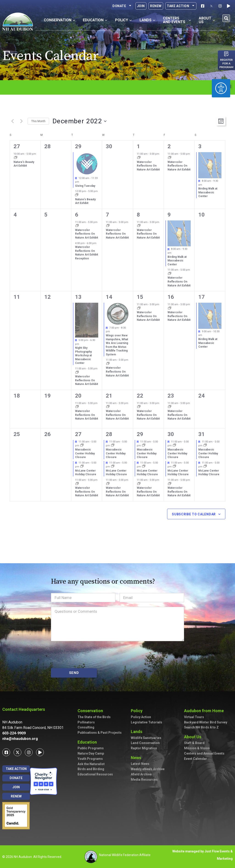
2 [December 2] (169, 146)
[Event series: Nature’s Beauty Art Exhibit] (16, 158)
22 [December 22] (140, 396)
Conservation (91, 711)
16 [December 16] (171, 297)
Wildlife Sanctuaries (146, 738)
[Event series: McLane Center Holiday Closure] (82, 467)
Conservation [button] (59, 20)
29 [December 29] (140, 434)
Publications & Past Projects (100, 733)
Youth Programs (90, 759)
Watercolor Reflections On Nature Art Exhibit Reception (87, 253)
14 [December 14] (109, 297)
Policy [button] (123, 20)
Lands (138, 732)
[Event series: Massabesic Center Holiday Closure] (82, 446)
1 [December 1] (138, 146)
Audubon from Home (205, 711)
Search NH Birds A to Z (201, 727)
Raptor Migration (144, 748)
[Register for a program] (227, 54)
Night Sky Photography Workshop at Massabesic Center (83, 355)
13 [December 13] (78, 297)
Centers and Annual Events (204, 753)
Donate (122, 6)
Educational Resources (95, 774)
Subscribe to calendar (194, 514)
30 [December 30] (171, 434)
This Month (38, 121)
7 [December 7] (107, 215)
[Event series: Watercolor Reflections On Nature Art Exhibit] (139, 158)
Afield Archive (141, 774)
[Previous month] (12, 121)
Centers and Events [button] (177, 20)
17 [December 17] (201, 297)
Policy (138, 711)
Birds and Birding (91, 769)
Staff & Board (194, 743)
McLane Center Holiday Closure (86, 473)
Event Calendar (196, 759)
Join (141, 6)
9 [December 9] (169, 215)
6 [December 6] (77, 215)
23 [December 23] (171, 396)
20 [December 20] (78, 396)
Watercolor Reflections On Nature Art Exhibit (148, 166)
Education (88, 742)
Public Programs (91, 748)
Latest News (140, 764)
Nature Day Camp (91, 753)
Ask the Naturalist (91, 764)
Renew (156, 6)
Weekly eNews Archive (148, 769)
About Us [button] (207, 20)
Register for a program (226, 63)
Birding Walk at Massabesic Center (208, 192)
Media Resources (144, 780)
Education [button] (95, 20)
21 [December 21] (109, 396)
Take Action (181, 6)
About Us (194, 737)
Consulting (86, 727)
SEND (74, 673)
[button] (226, 18)
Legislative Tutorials (147, 722)
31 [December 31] (201, 434)
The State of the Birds (94, 717)
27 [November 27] (17, 146)
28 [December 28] (109, 434)
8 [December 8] (138, 215)
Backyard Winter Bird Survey (206, 722)
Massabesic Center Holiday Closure (85, 453)
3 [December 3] (200, 146)
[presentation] (86, 655)
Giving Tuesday (85, 186)
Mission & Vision (197, 748)
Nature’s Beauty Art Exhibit (24, 164)
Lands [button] (147, 20)
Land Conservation (145, 743)
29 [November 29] (78, 146)
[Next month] (21, 121)
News (137, 758)
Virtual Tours (194, 717)
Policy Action (141, 717)
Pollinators (86, 722)
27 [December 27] (78, 434)
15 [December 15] (140, 297)
